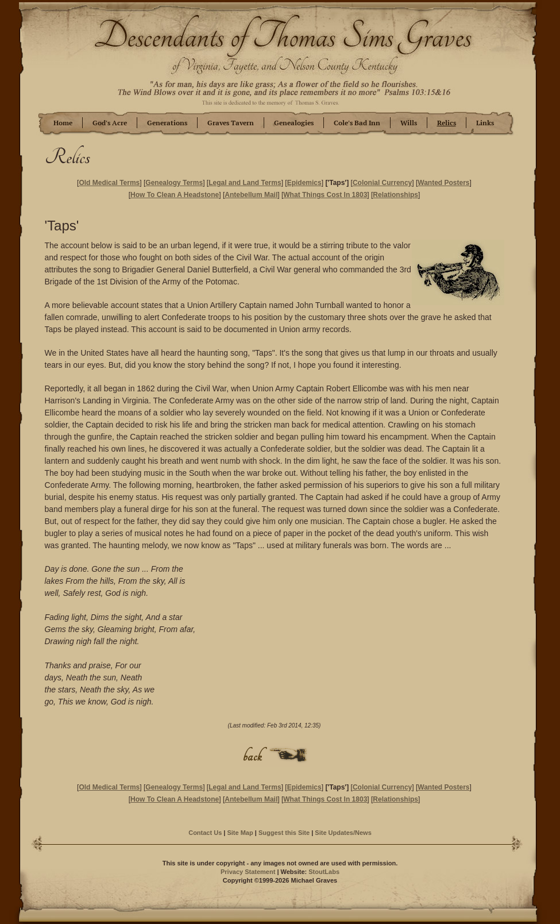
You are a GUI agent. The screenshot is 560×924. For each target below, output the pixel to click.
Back (275, 755)
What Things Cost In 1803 (325, 195)
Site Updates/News (343, 833)
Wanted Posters (443, 183)
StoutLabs (324, 872)
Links (485, 123)
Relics (447, 123)
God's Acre (110, 123)
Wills (409, 123)
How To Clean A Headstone (175, 195)
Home (63, 123)
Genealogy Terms (174, 183)
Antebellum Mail (251, 195)
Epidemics (304, 183)
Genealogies (294, 123)
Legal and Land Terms (245, 183)
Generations (167, 123)
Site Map (240, 833)
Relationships (395, 195)
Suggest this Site (284, 833)
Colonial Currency (382, 183)
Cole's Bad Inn (357, 123)
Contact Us (205, 833)
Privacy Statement (248, 872)
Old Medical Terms (109, 183)
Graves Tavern (231, 123)
